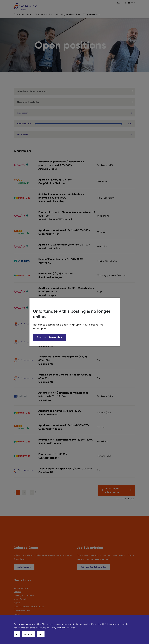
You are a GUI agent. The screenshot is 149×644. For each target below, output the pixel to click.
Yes (41, 634)
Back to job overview (50, 337)
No (17, 634)
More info (29, 634)
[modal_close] (117, 301)
